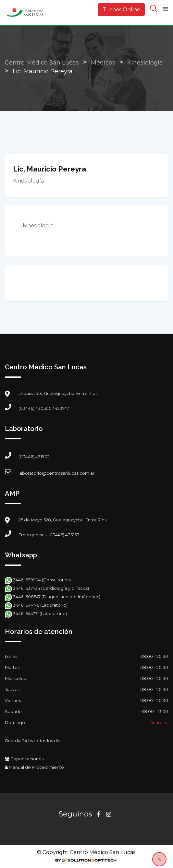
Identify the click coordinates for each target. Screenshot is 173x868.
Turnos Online (121, 10)
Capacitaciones (24, 759)
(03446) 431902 (34, 457)
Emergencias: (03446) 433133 (49, 535)
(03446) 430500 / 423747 (44, 408)
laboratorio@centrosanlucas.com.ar (56, 473)
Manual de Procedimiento (34, 767)
